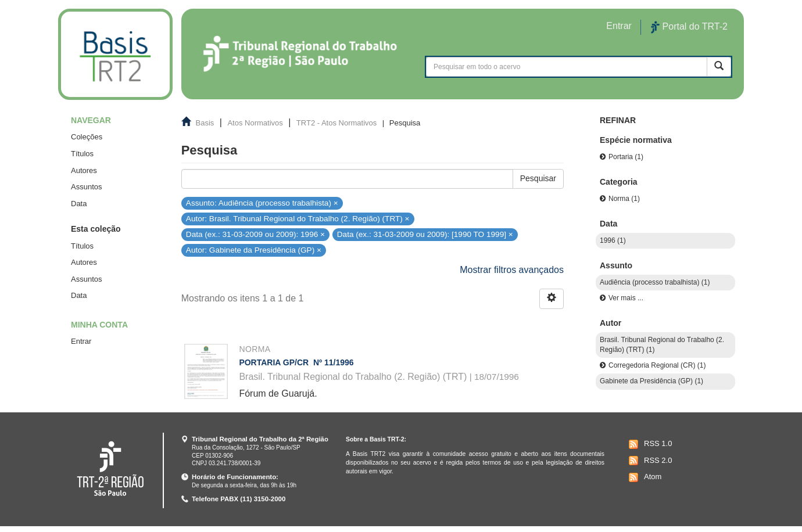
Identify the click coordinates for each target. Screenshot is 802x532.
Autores (84, 170)
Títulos (82, 154)
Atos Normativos (255, 123)
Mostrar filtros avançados (512, 270)
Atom (644, 477)
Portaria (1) (626, 157)
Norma (255, 349)
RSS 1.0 (649, 444)
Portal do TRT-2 (689, 27)
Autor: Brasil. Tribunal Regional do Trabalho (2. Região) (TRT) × (298, 219)
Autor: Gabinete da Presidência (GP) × (254, 250)
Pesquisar (538, 178)
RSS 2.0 (649, 461)
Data (79, 204)
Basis (205, 123)
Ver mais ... (626, 298)
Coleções (87, 137)
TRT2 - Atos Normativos (336, 123)
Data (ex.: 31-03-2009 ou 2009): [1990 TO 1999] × (425, 234)
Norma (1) (624, 199)
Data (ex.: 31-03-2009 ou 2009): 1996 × (255, 234)
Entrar (81, 341)
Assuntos (86, 187)
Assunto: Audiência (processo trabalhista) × (262, 202)
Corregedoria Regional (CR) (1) (657, 365)
